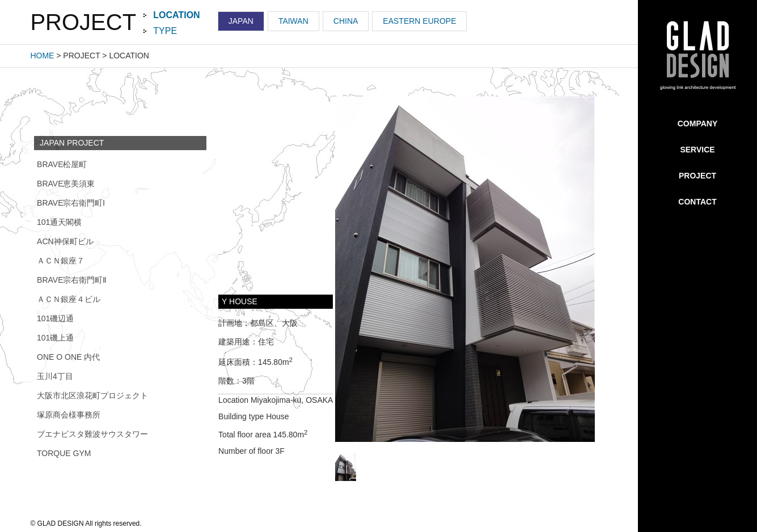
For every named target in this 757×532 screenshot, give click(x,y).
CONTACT (697, 202)
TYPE (165, 31)
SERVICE (697, 150)
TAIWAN (293, 21)
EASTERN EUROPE (419, 21)
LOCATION (176, 15)
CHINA (346, 21)
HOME (42, 56)
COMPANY (698, 124)
